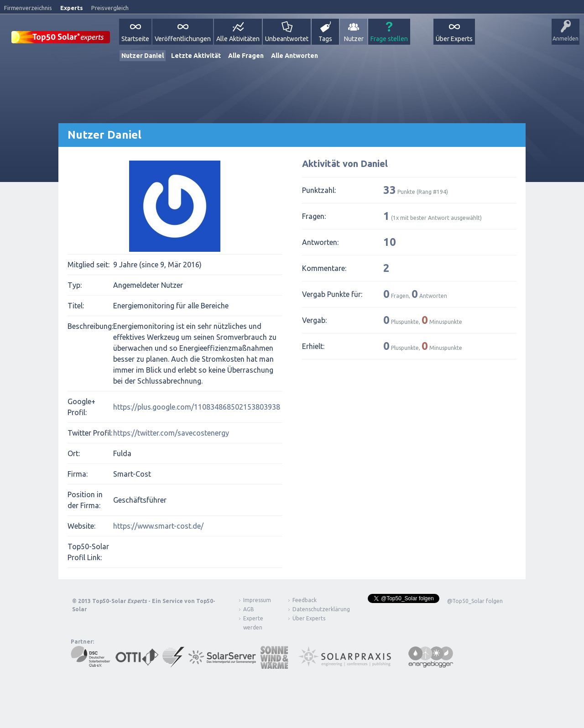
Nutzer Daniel (143, 56)
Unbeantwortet (287, 39)
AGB (249, 609)
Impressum (257, 600)
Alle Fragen (246, 56)
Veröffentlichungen (183, 39)
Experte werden (253, 623)
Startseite (135, 39)
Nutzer (354, 39)
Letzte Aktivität (196, 56)
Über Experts (454, 39)
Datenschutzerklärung (314, 609)
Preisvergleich (110, 8)
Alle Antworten (295, 56)
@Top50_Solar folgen (475, 601)
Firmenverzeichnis (28, 8)
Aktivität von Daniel (345, 164)
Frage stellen (389, 39)
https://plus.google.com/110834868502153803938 (197, 407)
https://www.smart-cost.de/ (158, 526)
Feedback (305, 600)
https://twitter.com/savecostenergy (171, 433)
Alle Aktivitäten (238, 39)
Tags (325, 39)
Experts (72, 8)
